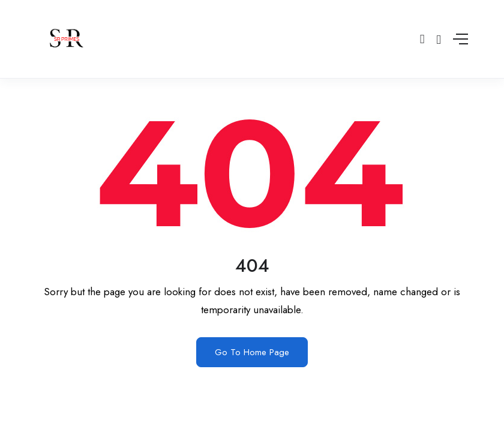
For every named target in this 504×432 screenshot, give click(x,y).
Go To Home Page (252, 352)
